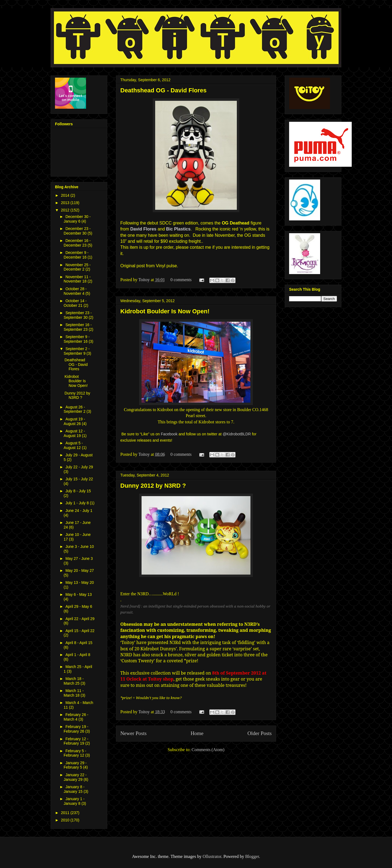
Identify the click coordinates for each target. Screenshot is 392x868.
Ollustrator (212, 856)
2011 (66, 813)
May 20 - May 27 (79, 570)
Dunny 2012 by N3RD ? (153, 486)
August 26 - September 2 (75, 409)
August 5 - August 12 (73, 445)
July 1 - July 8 (77, 503)
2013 (66, 203)
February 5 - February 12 (75, 753)
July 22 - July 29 (79, 467)
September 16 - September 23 (78, 327)
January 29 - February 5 (75, 765)
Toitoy (145, 280)
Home (197, 733)
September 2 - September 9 (77, 351)
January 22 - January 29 (75, 777)
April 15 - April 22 (80, 631)
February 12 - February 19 (76, 741)
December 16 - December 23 (77, 243)
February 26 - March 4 (76, 717)
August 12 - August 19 (74, 433)
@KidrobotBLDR (237, 434)
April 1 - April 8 (78, 655)
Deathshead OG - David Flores (163, 90)
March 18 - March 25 (74, 681)
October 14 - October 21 (75, 303)
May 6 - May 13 (78, 594)
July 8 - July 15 (78, 491)
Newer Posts (133, 733)
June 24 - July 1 (79, 511)
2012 (66, 210)
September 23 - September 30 (78, 315)
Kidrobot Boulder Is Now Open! (165, 311)
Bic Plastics (178, 229)
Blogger (252, 856)
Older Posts (260, 733)
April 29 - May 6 (79, 606)
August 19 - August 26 (74, 421)
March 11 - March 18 (74, 693)
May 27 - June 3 (79, 559)
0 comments (181, 280)
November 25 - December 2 (77, 267)
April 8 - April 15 (79, 643)
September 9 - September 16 (77, 339)
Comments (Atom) (208, 750)
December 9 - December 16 (76, 255)
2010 (66, 820)
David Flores (143, 229)
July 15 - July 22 (79, 479)
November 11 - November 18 (77, 279)
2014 (66, 195)
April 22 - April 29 (80, 619)
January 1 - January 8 (74, 801)
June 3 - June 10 (79, 547)
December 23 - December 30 (77, 231)
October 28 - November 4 (75, 291)
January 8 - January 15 (74, 789)
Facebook (169, 434)
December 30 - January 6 (77, 219)
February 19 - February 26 (76, 729)
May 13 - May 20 (79, 582)
